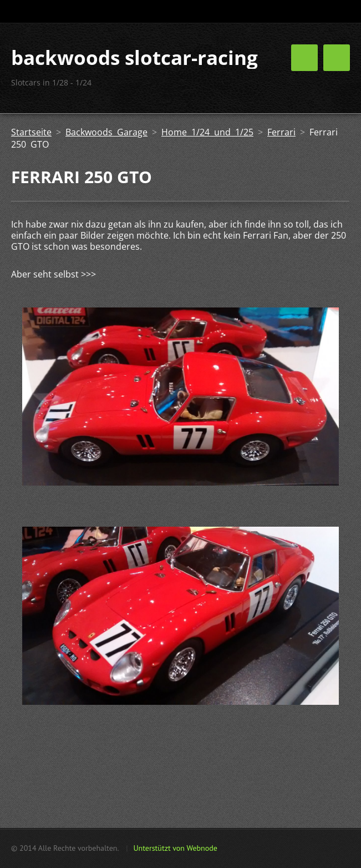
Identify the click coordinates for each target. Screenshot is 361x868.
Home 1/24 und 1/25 (207, 132)
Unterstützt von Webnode (175, 848)
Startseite (31, 132)
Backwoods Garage (106, 132)
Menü (337, 58)
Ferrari (281, 132)
